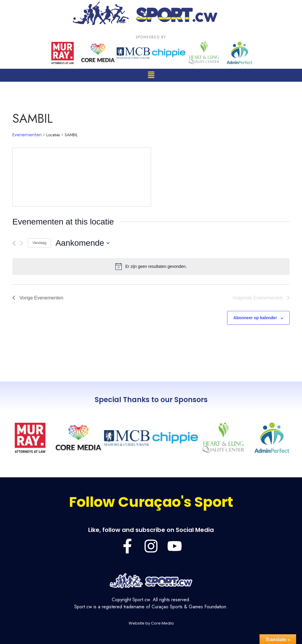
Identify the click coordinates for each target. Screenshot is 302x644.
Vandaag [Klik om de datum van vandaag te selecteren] (39, 243)
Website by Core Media (151, 623)
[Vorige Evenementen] (14, 243)
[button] (151, 75)
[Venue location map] (82, 177)
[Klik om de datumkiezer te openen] (83, 243)
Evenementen (27, 135)
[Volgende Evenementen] (22, 243)
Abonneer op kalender (255, 318)
